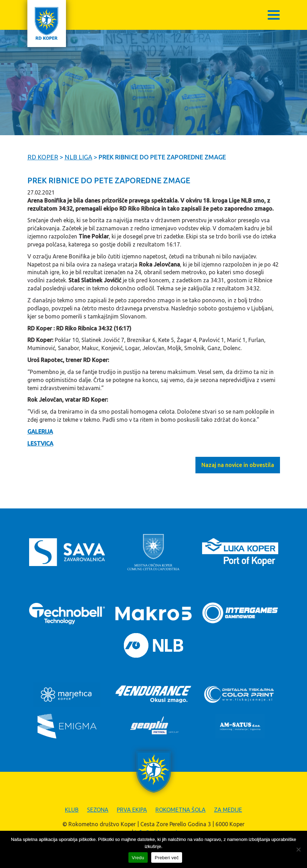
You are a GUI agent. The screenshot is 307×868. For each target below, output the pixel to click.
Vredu (138, 858)
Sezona (98, 810)
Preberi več (167, 858)
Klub (72, 810)
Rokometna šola (181, 810)
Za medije (228, 810)
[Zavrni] (298, 849)
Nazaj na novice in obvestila (238, 465)
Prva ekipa (132, 810)
